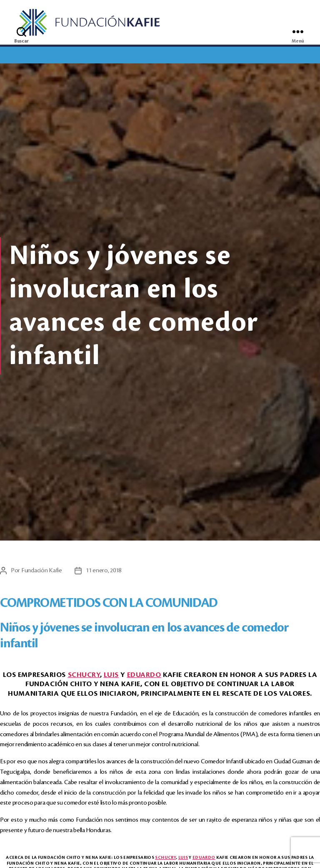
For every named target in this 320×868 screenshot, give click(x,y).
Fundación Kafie (42, 571)
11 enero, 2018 (104, 571)
